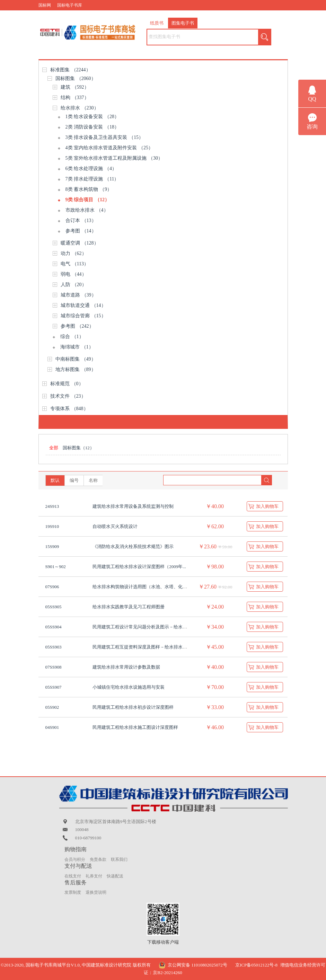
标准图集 (71, 70)
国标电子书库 (70, 5)
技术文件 (68, 396)
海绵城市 (77, 347)
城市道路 (78, 295)
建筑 (75, 87)
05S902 (52, 707)
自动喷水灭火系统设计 (115, 526)
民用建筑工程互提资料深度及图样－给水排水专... (142, 647)
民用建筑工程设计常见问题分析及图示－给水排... (142, 627)
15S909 (52, 546)
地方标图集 (76, 369)
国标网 (45, 5)
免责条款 (98, 859)
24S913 (52, 506)
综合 (72, 337)
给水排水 (80, 108)
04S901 (52, 727)
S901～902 (56, 567)
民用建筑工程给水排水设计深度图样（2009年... (139, 567)
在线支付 (73, 876)
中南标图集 (76, 359)
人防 (74, 285)
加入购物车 (267, 506)
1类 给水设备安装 (92, 117)
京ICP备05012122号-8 (256, 965)
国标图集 (76, 78)
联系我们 (119, 859)
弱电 (74, 274)
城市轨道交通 (83, 305)
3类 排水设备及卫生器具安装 (105, 137)
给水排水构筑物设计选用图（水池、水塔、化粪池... (144, 587)
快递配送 (115, 876)
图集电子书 (183, 23)
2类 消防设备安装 (92, 127)
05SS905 (54, 607)
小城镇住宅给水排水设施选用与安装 (129, 687)
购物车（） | (265, 16)
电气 (75, 264)
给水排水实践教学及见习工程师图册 (129, 607)
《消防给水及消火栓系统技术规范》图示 (133, 546)
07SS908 (54, 667)
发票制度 (73, 892)
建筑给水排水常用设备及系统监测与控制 (133, 506)
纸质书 (157, 23)
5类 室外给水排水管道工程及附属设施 (114, 158)
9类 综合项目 (88, 200)
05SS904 (54, 627)
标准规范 (67, 384)
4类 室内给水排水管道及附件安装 (109, 148)
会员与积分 (75, 859)
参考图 (81, 231)
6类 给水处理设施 (91, 169)
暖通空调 (80, 243)
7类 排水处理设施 (92, 179)
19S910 (52, 526)
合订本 (81, 220)
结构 (75, 98)
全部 (54, 448)
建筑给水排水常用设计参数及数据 (126, 667)
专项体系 (69, 409)
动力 (74, 253)
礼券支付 (94, 876)
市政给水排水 (87, 210)
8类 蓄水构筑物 (89, 189)
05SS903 (54, 647)
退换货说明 (96, 892)
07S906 (52, 587)
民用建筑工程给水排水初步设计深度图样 (133, 707)
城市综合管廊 (83, 316)
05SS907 (54, 687)
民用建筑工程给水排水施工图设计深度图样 (135, 727)
